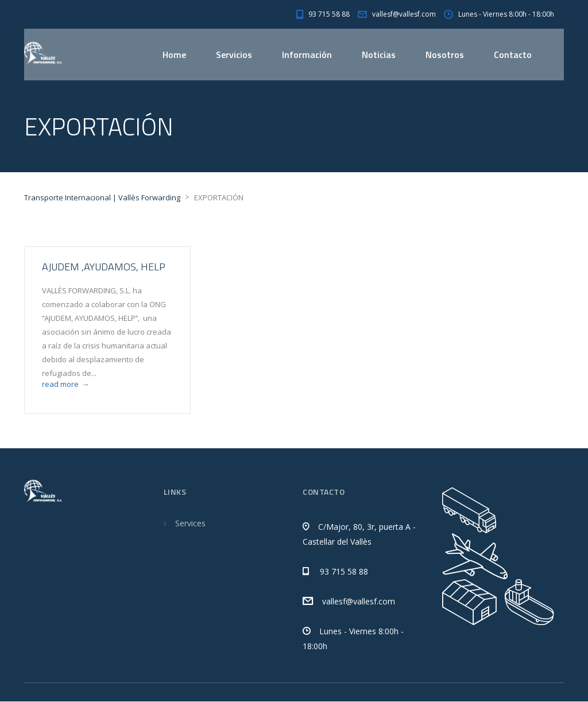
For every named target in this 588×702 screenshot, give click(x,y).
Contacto (513, 55)
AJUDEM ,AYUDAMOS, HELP (104, 267)
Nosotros (445, 55)
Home (174, 55)
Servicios (234, 55)
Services (190, 524)
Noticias (379, 55)
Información (307, 55)
